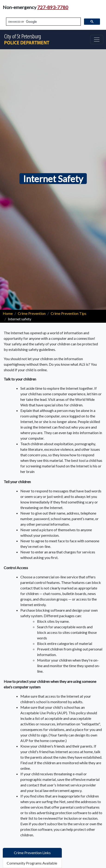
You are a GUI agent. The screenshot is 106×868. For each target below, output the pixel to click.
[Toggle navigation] (97, 40)
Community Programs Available (32, 863)
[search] (43, 22)
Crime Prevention (32, 313)
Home (8, 313)
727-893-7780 (53, 7)
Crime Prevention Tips (69, 313)
